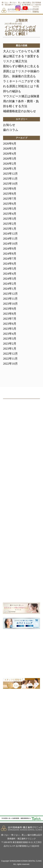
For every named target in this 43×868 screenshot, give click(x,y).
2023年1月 (10, 349)
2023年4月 (10, 334)
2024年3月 (10, 279)
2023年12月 (10, 294)
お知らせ (9, 125)
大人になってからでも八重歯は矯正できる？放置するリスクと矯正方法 (21, 56)
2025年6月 (10, 204)
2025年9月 (10, 189)
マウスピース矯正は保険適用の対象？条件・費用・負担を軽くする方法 (21, 101)
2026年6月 (10, 144)
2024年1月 (10, 289)
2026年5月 (10, 149)
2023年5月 (10, 329)
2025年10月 (10, 184)
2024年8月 (10, 254)
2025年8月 (10, 194)
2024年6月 (10, 264)
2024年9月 (10, 249)
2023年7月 (10, 319)
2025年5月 (10, 209)
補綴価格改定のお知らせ (20, 111)
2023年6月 (10, 324)
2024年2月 (10, 284)
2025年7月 (10, 199)
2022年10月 (10, 364)
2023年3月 (10, 339)
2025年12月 (10, 174)
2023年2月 (10, 344)
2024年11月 (10, 239)
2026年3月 (10, 159)
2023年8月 (10, 314)
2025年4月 (10, 214)
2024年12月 (10, 234)
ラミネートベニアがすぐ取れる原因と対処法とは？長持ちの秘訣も (21, 86)
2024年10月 (10, 244)
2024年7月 (10, 259)
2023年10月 (10, 304)
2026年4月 (10, 154)
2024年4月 (10, 274)
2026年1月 (10, 169)
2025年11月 (10, 179)
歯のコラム (11, 130)
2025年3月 (10, 219)
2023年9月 (10, 309)
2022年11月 (10, 359)
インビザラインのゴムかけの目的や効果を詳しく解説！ (20, 31)
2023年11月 (10, 299)
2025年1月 (10, 229)
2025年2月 (10, 224)
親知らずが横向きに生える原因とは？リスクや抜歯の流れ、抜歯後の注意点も (21, 71)
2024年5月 (10, 269)
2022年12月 (10, 354)
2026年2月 (10, 164)
